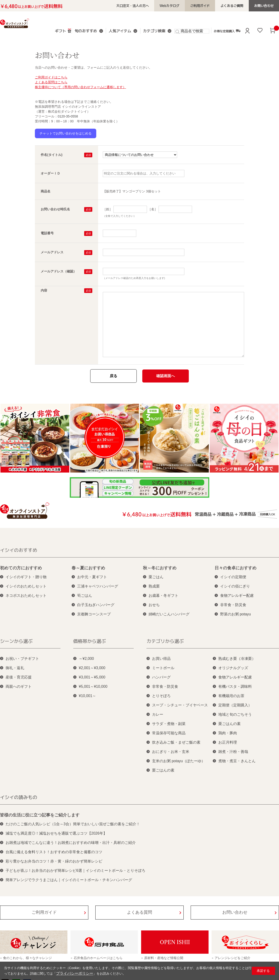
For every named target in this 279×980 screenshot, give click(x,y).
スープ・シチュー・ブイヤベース (180, 705)
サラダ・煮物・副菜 (169, 724)
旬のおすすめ (87, 31)
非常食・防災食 (233, 605)
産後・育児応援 (19, 677)
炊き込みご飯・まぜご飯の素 (176, 742)
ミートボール (163, 668)
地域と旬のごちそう (235, 714)
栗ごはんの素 (163, 770)
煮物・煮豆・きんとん (237, 761)
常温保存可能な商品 (169, 733)
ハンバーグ (161, 677)
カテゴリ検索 (152, 31)
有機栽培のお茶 (231, 696)
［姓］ (108, 209)
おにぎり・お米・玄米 (171, 752)
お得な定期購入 (223, 31)
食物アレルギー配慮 (237, 596)
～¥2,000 (86, 659)
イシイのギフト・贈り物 (26, 577)
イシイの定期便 (233, 577)
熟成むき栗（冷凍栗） (237, 659)
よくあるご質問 (236, 6)
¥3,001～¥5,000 (92, 677)
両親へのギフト (19, 686)
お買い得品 (161, 659)
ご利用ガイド (207, 6)
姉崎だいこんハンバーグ (169, 614)
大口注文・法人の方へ (146, 6)
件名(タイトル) (51, 155)
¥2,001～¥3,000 (92, 668)
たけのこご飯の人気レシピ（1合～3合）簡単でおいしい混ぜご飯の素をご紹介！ (73, 824)
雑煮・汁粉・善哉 (233, 752)
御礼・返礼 (15, 668)
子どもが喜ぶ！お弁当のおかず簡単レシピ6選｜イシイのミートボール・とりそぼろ (75, 871)
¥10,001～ (87, 696)
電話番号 (47, 233)
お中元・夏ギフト (92, 577)
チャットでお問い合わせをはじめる (66, 133)
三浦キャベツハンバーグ (98, 586)
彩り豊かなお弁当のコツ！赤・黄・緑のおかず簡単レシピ (54, 861)
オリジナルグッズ (233, 668)
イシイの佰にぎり (235, 586)
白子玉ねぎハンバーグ (96, 605)
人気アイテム (120, 31)
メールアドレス (52, 252)
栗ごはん (156, 577)
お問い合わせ (265, 6)
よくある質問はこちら (51, 82)
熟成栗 (154, 586)
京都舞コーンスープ (94, 614)
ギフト (64, 31)
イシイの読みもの (19, 797)
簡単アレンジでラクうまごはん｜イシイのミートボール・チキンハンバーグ (69, 880)
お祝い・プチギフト (22, 659)
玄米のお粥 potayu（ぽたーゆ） (179, 761)
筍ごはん (85, 596)
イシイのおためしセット (26, 586)
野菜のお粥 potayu (236, 614)
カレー (158, 714)
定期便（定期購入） (235, 705)
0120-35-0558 (68, 116)
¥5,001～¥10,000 (93, 686)
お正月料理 (228, 742)
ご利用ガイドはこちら (51, 77)
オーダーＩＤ (50, 173)
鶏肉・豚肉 (228, 733)
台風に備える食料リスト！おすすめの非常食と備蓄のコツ (54, 852)
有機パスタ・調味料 (235, 686)
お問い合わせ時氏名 (55, 209)
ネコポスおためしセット (26, 596)
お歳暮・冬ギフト (163, 596)
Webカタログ (180, 6)
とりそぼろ (161, 696)
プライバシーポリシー (72, 973)
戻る (113, 376)
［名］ (153, 209)
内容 (44, 290)
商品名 (46, 191)
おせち (154, 605)
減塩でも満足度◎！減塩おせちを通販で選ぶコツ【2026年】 (56, 833)
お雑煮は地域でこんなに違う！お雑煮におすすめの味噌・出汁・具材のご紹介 (71, 843)
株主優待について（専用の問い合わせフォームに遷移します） (80, 87)
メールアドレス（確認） (59, 271)
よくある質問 (139, 912)
